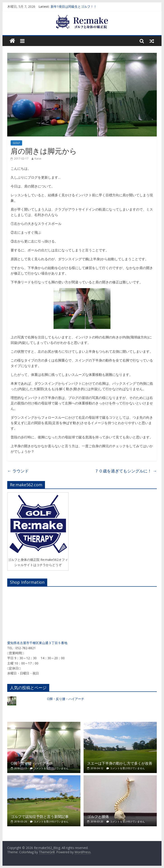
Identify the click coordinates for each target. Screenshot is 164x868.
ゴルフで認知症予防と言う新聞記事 (40, 817)
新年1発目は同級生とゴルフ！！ (74, 6)
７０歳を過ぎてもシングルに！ (126, 471)
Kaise (38, 159)
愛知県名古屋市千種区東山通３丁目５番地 (37, 643)
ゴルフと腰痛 (98, 817)
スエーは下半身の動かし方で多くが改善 (120, 763)
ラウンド (18, 471)
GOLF (16, 143)
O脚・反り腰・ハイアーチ (66, 699)
